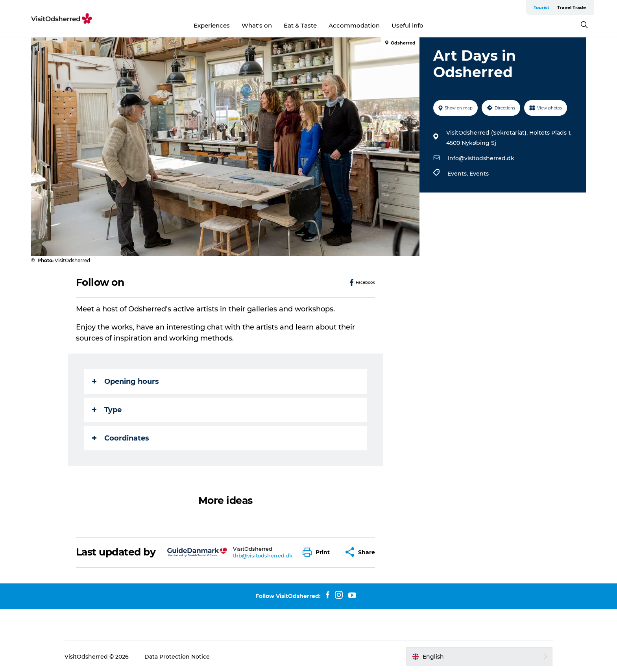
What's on (257, 25)
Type (107, 410)
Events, (458, 174)
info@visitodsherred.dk (481, 158)
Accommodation (354, 25)
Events (479, 174)
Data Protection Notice (177, 657)
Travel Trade (572, 7)
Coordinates (121, 438)
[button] (318, 552)
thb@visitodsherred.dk (263, 555)
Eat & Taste (300, 25)
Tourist (541, 7)
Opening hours (126, 381)
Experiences (212, 25)
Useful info (407, 25)
